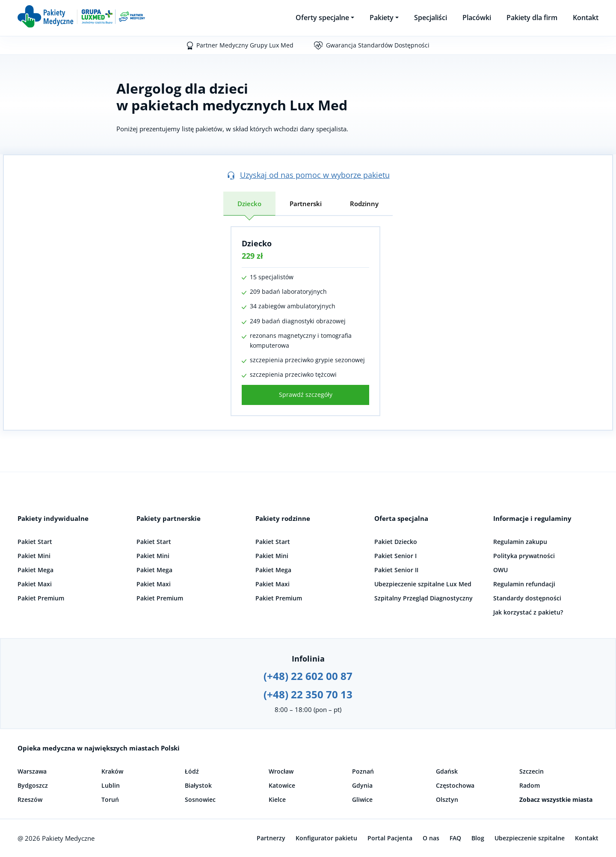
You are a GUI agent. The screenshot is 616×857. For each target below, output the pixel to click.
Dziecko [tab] (249, 204)
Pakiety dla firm (532, 18)
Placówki (477, 18)
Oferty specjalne (322, 18)
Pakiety (382, 18)
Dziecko (257, 243)
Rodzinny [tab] (364, 204)
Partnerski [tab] (306, 204)
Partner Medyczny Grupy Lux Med (245, 45)
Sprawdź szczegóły (306, 395)
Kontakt (586, 18)
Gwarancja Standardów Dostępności (378, 45)
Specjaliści (431, 18)
